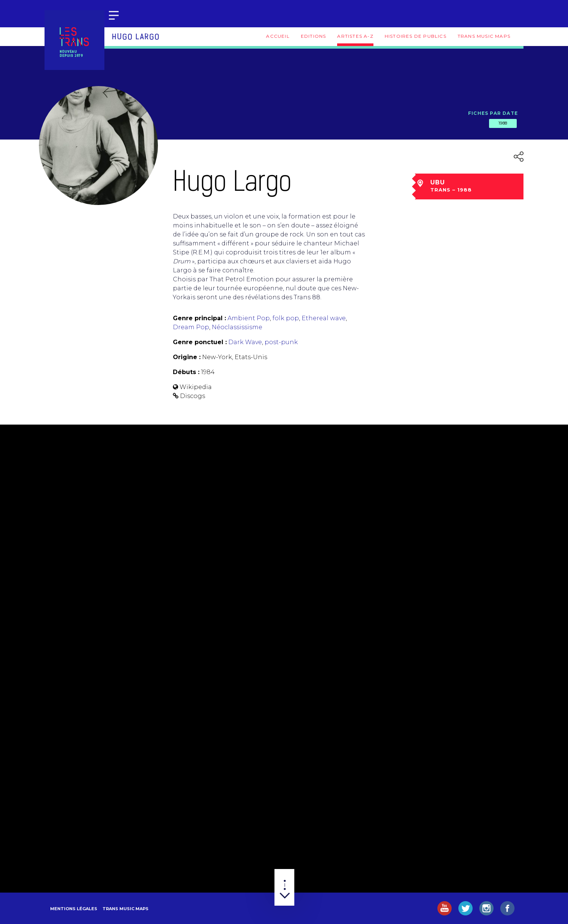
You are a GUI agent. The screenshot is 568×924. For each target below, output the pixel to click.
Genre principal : (199, 318)
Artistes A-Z (355, 36)
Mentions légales (74, 909)
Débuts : (186, 372)
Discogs (193, 396)
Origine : (187, 357)
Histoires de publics (416, 36)
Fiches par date (493, 113)
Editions (314, 36)
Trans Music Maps (484, 36)
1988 (503, 123)
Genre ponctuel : (200, 342)
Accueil (278, 36)
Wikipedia (196, 387)
